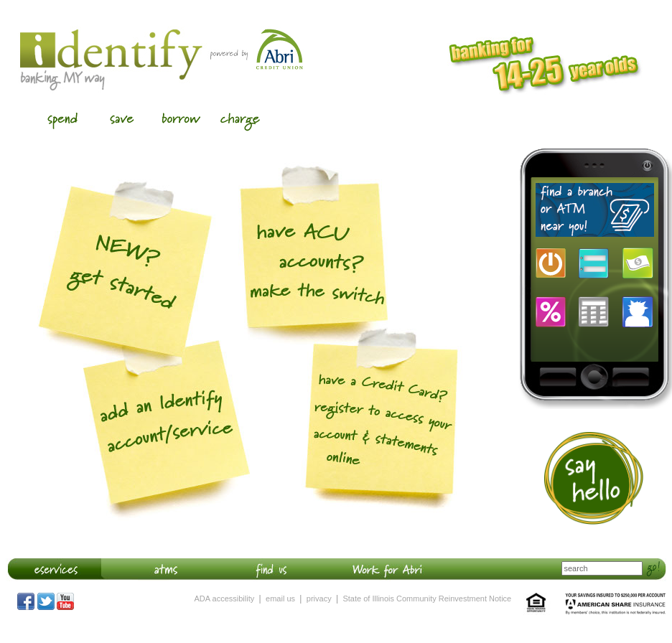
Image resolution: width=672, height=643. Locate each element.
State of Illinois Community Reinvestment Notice (427, 599)
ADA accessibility (225, 599)
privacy (319, 599)
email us (280, 599)
